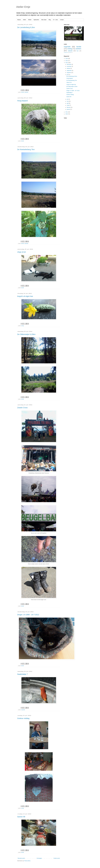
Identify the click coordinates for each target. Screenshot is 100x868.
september (69, 71)
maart (68, 105)
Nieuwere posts (21, 858)
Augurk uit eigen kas (25, 296)
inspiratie (26, 92)
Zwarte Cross (22, 408)
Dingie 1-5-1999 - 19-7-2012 (28, 615)
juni (68, 99)
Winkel (30, 20)
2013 (67, 61)
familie (23, 92)
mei (68, 101)
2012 (67, 63)
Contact (62, 20)
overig (22, 326)
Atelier (24, 20)
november (69, 66)
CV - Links (55, 20)
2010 (67, 114)
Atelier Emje (23, 7)
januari (68, 109)
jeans (70, 52)
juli (68, 75)
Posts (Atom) (27, 861)
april (68, 103)
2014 (67, 59)
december (69, 64)
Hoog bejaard (22, 101)
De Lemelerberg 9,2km (26, 27)
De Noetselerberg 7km (26, 149)
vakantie (70, 51)
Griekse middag (23, 718)
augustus (69, 73)
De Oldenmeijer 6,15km (26, 334)
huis (78, 51)
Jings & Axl (21, 252)
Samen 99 (21, 817)
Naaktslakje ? (22, 674)
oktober (69, 68)
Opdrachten (36, 20)
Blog (50, 20)
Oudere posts (57, 858)
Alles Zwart (44, 20)
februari (69, 107)
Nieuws (19, 20)
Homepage (39, 858)
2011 (67, 112)
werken (79, 49)
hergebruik (66, 52)
